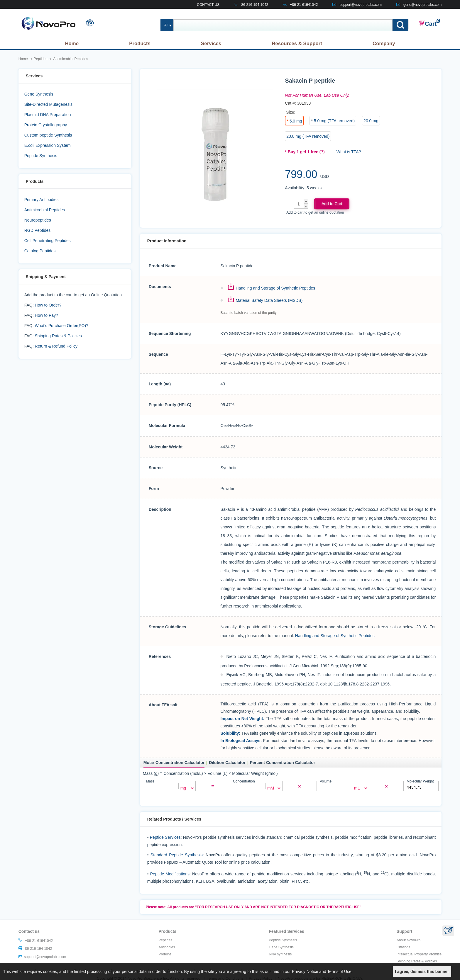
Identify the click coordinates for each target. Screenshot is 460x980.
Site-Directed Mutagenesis (48, 104)
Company (384, 44)
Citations (404, 947)
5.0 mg (296, 121)
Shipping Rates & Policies (58, 336)
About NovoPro (409, 940)
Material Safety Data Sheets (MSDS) (269, 300)
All (166, 25)
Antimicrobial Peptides (45, 210)
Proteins (165, 954)
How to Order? (48, 305)
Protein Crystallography (46, 125)
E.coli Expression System (48, 145)
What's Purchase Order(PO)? (62, 326)
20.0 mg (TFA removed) (308, 136)
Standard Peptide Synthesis (177, 854)
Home (72, 44)
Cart (428, 23)
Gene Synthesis (39, 94)
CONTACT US (208, 5)
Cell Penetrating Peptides (48, 241)
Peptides (165, 940)
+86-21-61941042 (304, 5)
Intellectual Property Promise (419, 954)
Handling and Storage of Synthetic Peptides (275, 288)
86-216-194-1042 (255, 5)
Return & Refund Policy (56, 346)
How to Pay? (46, 315)
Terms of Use (339, 972)
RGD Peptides (37, 230)
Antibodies (167, 947)
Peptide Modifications (170, 873)
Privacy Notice (305, 972)
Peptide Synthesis (41, 156)
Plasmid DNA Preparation (48, 115)
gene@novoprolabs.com (422, 5)
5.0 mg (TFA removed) (334, 121)
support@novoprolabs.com (361, 5)
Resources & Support (297, 44)
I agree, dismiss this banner (422, 972)
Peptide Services (165, 837)
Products (140, 44)
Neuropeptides (38, 220)
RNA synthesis (280, 954)
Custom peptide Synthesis (48, 135)
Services (211, 44)
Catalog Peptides (40, 251)
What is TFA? (349, 152)
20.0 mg (371, 121)
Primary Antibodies (42, 200)
